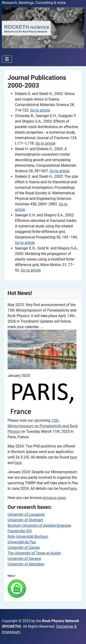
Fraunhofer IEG (20, 531)
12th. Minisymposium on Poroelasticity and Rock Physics (43, 426)
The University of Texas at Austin (34, 553)
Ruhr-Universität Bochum (28, 537)
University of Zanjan (24, 548)
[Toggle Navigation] (7, 59)
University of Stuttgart (25, 520)
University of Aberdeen (26, 564)
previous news (54, 498)
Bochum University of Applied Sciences (39, 525)
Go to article (40, 110)
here (74, 457)
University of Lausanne (26, 514)
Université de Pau (22, 542)
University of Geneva (24, 559)
